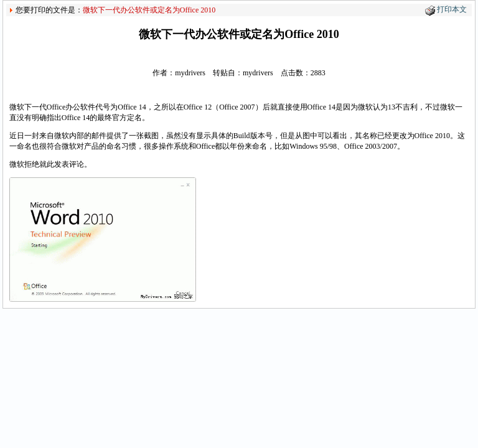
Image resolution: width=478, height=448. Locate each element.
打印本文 (452, 9)
